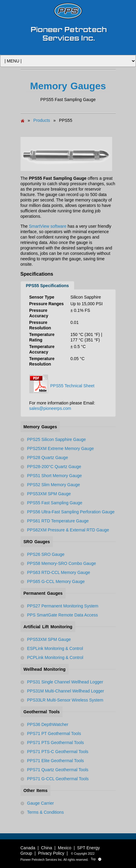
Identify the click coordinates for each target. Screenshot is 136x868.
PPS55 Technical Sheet (62, 384)
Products (42, 120)
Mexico (65, 848)
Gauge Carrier (41, 803)
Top (96, 859)
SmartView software (48, 226)
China (47, 848)
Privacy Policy (51, 853)
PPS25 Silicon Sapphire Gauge (57, 439)
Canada (28, 848)
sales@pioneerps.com (50, 408)
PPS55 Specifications (47, 286)
